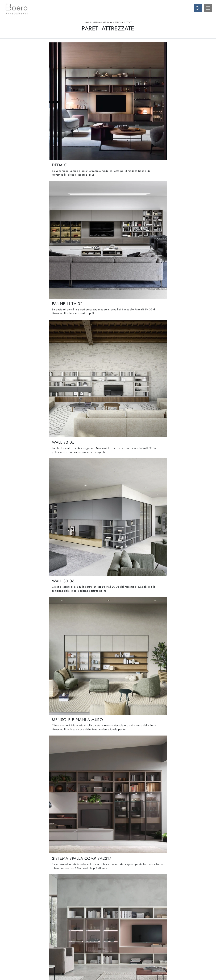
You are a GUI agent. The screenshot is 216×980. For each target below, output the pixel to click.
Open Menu (206, 10)
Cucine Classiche (119, 936)
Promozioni (116, 943)
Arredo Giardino (168, 943)
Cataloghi (65, 943)
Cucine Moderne (119, 933)
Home (87, 25)
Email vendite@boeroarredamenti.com (30, 950)
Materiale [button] (95, 52)
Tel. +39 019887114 (22, 947)
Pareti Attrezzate (124, 25)
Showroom (66, 936)
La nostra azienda (70, 933)
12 (128, 851)
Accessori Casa (167, 936)
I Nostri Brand (68, 940)
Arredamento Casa (102, 25)
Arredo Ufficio (167, 940)
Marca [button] (72, 52)
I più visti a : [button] (141, 52)
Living (113, 940)
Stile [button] (117, 52)
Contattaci (66, 947)
